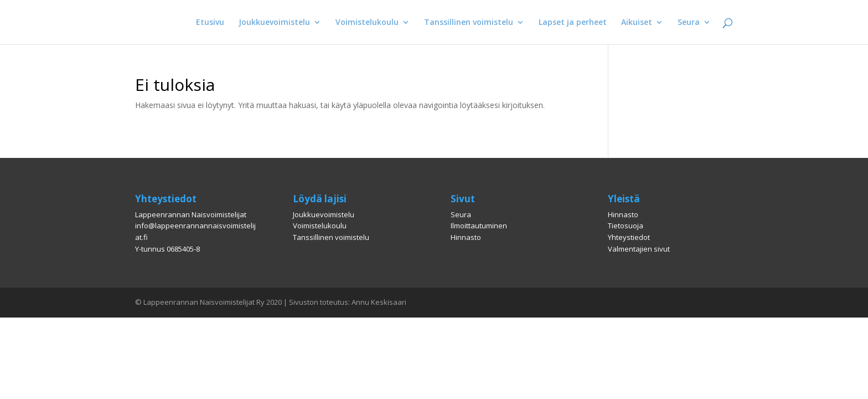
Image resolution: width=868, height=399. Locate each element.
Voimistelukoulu (367, 23)
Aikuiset (637, 23)
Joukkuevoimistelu (274, 23)
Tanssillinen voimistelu (469, 23)
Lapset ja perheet (573, 23)
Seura (689, 23)
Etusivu (210, 23)
